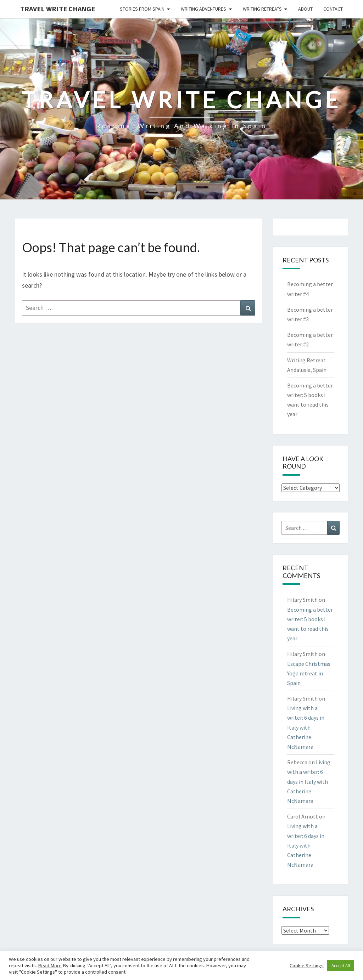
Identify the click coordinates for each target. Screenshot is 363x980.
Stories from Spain (142, 9)
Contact (333, 9)
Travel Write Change (58, 9)
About (305, 9)
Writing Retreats (262, 9)
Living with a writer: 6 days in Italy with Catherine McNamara (306, 727)
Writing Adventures (203, 9)
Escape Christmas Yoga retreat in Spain (309, 673)
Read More (50, 965)
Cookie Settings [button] (307, 965)
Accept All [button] (341, 966)
